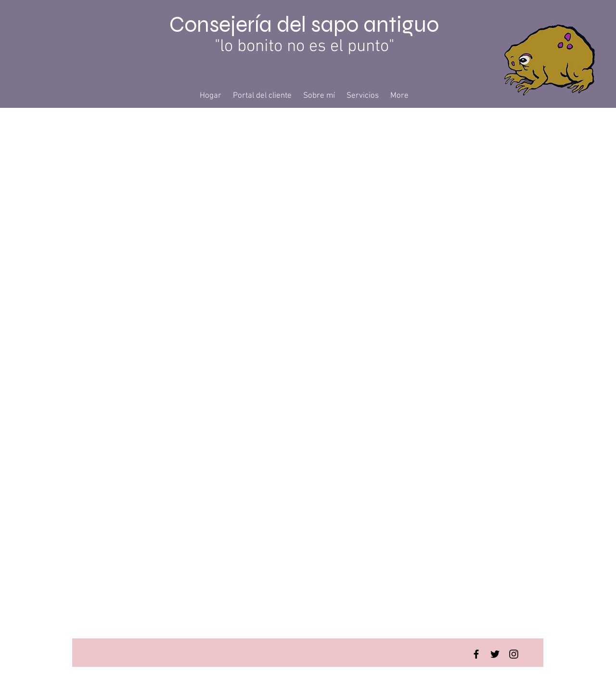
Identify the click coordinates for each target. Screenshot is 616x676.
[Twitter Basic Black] (495, 654)
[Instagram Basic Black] (514, 654)
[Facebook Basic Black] (476, 654)
